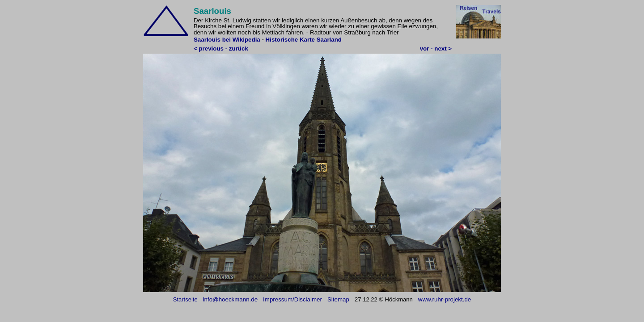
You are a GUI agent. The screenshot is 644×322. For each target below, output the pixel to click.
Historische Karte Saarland (304, 40)
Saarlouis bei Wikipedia (227, 40)
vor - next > (436, 49)
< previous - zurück (221, 49)
